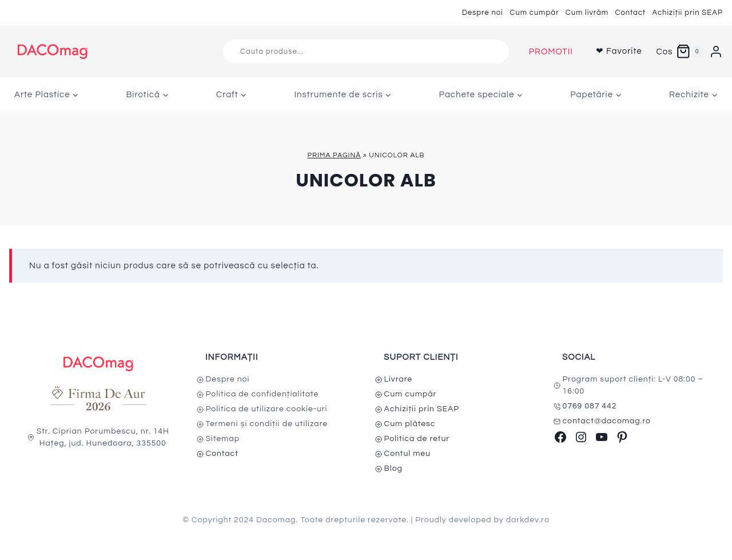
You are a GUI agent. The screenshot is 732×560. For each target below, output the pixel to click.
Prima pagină (334, 155)
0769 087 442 (590, 406)
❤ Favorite (619, 51)
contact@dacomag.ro (607, 421)
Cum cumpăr (534, 13)
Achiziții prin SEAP (687, 13)
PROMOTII (551, 52)
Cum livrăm (587, 13)
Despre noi (483, 13)
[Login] (716, 51)
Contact (630, 13)
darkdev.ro (528, 520)
